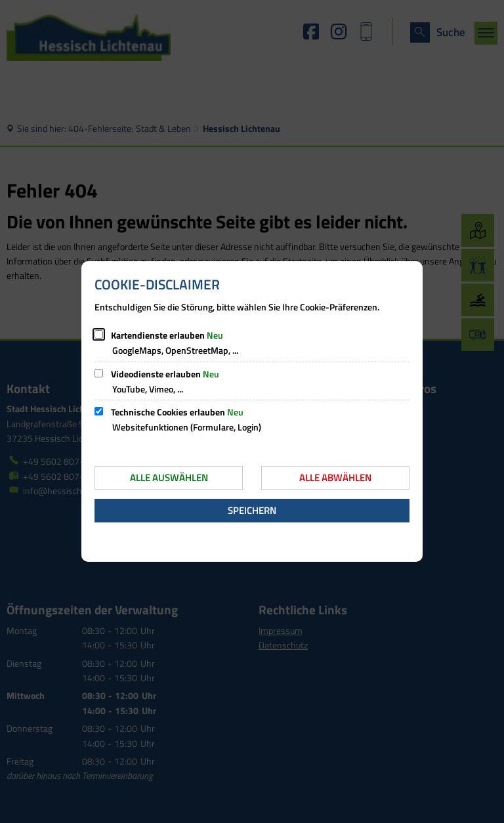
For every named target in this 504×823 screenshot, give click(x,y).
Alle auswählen (169, 477)
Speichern (252, 510)
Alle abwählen (335, 477)
